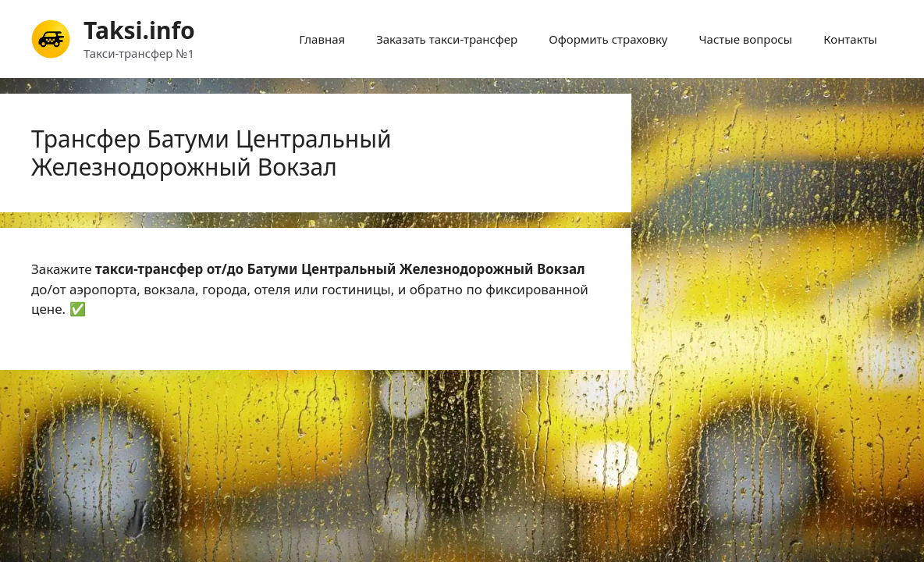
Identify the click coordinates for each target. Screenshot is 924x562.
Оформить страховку (608, 39)
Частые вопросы (746, 39)
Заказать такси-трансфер (447, 39)
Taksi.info (139, 30)
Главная (322, 39)
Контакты (850, 39)
